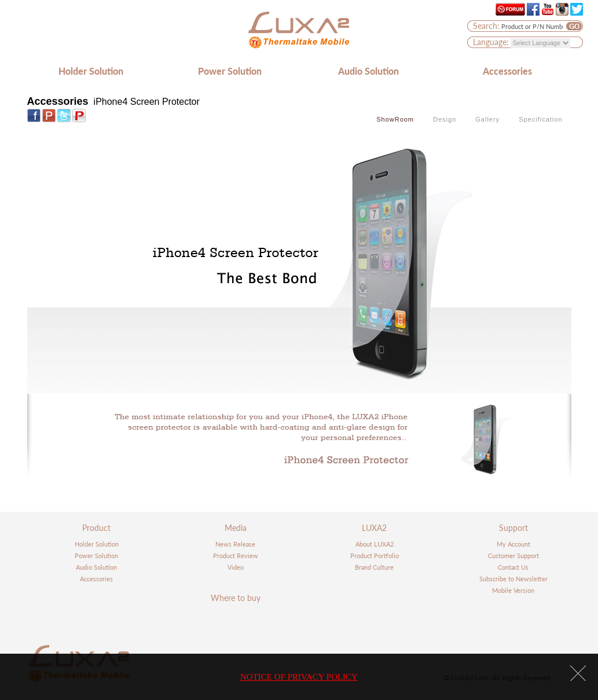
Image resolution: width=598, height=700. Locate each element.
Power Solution (230, 71)
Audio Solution (368, 71)
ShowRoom (395, 119)
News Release (235, 544)
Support (513, 528)
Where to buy (236, 598)
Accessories (507, 71)
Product (96, 528)
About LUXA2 (375, 544)
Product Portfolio (375, 556)
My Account (513, 544)
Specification (540, 119)
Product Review (236, 556)
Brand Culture (374, 567)
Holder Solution (91, 71)
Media (236, 528)
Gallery (487, 119)
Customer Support (513, 556)
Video (236, 567)
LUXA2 (374, 528)
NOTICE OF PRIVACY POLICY (299, 677)
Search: (486, 26)
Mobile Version (513, 590)
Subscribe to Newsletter (513, 579)
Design (445, 119)
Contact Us (513, 567)
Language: (491, 42)
